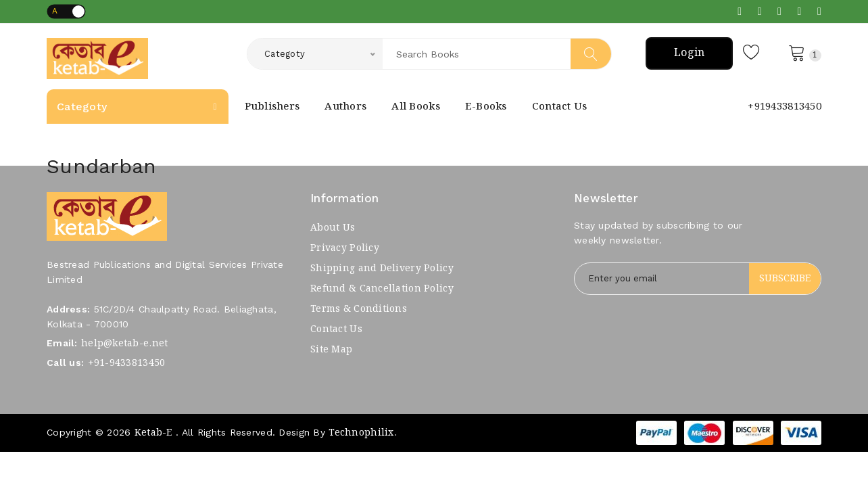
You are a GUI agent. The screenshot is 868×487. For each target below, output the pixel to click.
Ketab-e (153, 433)
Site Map (331, 350)
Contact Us (560, 107)
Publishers (272, 107)
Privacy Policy (345, 248)
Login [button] (689, 53)
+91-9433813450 (127, 363)
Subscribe (785, 279)
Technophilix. (363, 433)
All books (416, 107)
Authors (345, 107)
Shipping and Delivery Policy (382, 269)
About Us (333, 228)
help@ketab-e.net (124, 344)
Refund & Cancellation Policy (382, 289)
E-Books (486, 107)
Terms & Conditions (359, 309)
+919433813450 (785, 107)
